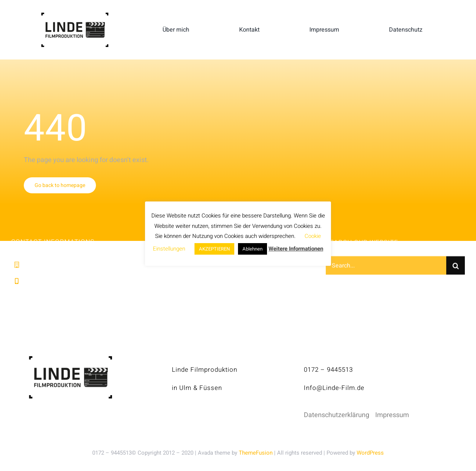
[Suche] (456, 267)
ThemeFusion (256, 453)
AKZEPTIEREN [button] (214, 249)
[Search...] (386, 267)
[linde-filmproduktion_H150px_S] (75, 15)
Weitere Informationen (296, 249)
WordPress (370, 453)
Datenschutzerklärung (337, 415)
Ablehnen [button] (253, 249)
